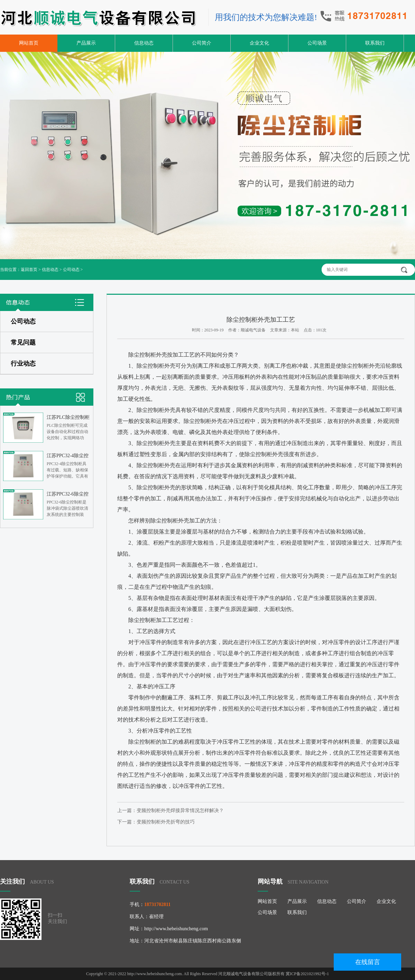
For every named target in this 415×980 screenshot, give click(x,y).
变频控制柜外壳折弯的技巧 (166, 822)
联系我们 (375, 43)
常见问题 (23, 342)
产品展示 (86, 43)
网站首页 (29, 43)
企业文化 (259, 43)
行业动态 (23, 364)
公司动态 (71, 270)
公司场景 (317, 43)
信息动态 (144, 43)
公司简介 (202, 43)
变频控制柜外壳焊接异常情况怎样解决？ (180, 811)
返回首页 (29, 270)
